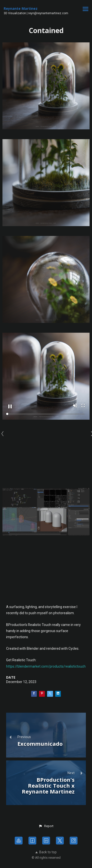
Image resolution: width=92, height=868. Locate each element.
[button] (46, 826)
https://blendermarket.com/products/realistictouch (46, 666)
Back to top (46, 852)
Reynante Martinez (21, 8)
